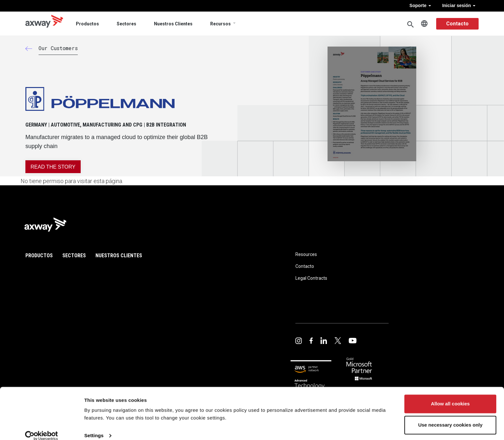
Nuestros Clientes (173, 24)
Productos (87, 24)
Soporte (420, 5)
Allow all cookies (450, 396)
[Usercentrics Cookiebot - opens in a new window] (42, 427)
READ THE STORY (53, 167)
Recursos (221, 24)
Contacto (457, 24)
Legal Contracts (311, 278)
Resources (306, 254)
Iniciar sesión (459, 5)
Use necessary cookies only (450, 416)
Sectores (126, 24)
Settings (94, 427)
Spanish (424, 24)
